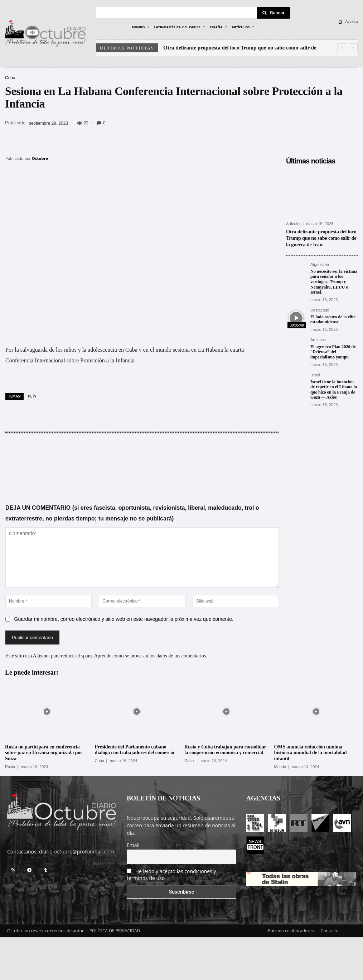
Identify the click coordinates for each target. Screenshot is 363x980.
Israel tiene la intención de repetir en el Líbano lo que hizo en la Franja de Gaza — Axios (333, 388)
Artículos (294, 224)
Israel (315, 373)
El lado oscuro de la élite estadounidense (333, 318)
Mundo (280, 767)
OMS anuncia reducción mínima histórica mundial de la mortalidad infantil (311, 753)
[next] (353, 48)
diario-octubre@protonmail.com (77, 851)
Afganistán (320, 264)
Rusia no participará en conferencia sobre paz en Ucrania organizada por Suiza (44, 753)
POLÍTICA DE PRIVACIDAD (115, 931)
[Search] (274, 13)
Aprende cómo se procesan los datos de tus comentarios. (151, 656)
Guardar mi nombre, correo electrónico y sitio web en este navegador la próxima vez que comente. (124, 619)
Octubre (40, 158)
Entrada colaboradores (291, 931)
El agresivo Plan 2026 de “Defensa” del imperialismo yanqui (333, 350)
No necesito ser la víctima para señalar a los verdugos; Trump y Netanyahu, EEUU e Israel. (334, 281)
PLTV (32, 396)
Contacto (330, 931)
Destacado (320, 309)
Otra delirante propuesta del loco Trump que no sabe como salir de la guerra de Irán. (321, 237)
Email (133, 845)
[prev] (342, 48)
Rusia (10, 767)
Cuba (10, 78)
